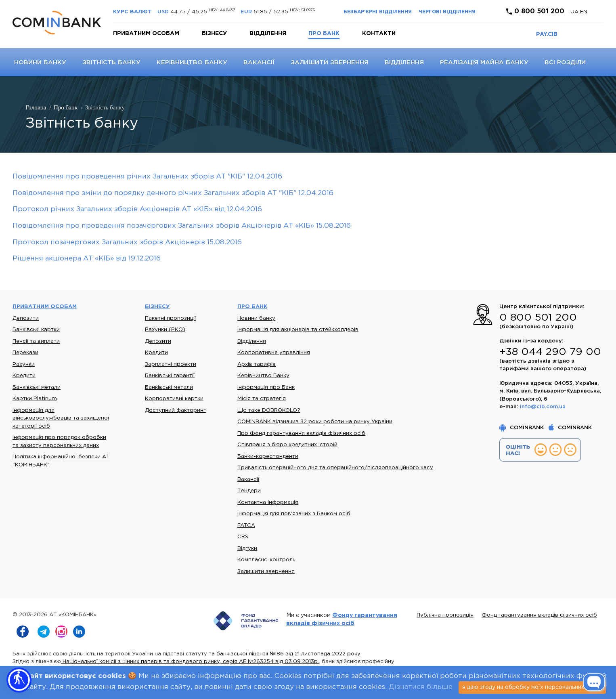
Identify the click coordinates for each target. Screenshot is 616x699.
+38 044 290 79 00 (550, 352)
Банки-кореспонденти (268, 457)
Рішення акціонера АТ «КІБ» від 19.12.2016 (87, 259)
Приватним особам (146, 34)
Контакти (379, 34)
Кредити (24, 376)
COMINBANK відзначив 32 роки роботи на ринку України (315, 422)
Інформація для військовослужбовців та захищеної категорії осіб (61, 418)
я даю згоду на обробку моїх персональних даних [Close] (532, 687)
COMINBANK (522, 428)
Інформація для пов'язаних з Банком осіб (294, 514)
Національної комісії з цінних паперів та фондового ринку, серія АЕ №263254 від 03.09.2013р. (190, 662)
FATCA (246, 526)
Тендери (249, 491)
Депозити (26, 318)
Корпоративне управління (274, 353)
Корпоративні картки (174, 399)
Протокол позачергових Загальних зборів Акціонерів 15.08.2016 (127, 242)
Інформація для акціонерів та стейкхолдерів (298, 330)
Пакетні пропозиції (170, 318)
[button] (19, 680)
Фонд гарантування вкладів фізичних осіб (539, 615)
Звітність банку (111, 62)
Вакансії (259, 62)
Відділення (268, 34)
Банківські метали (37, 387)
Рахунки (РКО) (165, 330)
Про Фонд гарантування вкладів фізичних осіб (301, 433)
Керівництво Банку (192, 62)
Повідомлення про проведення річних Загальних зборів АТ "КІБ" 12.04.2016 (147, 177)
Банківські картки (36, 330)
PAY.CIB (547, 34)
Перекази (25, 353)
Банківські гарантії (170, 376)
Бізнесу (214, 34)
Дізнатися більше (421, 687)
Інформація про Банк (266, 387)
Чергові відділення (447, 12)
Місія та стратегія (262, 399)
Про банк (324, 34)
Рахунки (24, 364)
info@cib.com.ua (543, 407)
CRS (243, 537)
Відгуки (247, 549)
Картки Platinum (35, 399)
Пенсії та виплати (36, 341)
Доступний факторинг (175, 410)
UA (575, 12)
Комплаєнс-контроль (266, 560)
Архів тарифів (257, 364)
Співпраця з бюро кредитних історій (287, 445)
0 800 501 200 (535, 12)
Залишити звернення (330, 62)
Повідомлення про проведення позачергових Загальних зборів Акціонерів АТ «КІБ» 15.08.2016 (182, 226)
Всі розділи (565, 62)
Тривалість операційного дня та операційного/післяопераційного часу (335, 468)
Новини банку (40, 62)
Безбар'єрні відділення (378, 12)
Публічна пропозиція (445, 615)
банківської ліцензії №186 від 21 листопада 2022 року (288, 654)
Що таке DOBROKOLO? (269, 410)
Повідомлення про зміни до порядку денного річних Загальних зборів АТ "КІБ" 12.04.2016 (173, 193)
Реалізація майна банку (484, 62)
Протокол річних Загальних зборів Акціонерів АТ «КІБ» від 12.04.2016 (137, 209)
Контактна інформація (268, 503)
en (584, 12)
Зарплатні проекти (171, 364)
